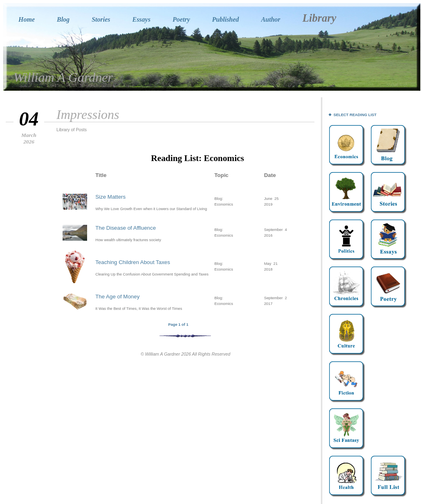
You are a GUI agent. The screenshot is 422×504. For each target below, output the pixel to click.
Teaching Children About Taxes (133, 262)
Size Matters (110, 197)
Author (270, 19)
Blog (63, 19)
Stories (101, 19)
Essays (141, 19)
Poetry (181, 19)
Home (27, 19)
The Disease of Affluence (126, 228)
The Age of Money (117, 297)
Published (226, 19)
